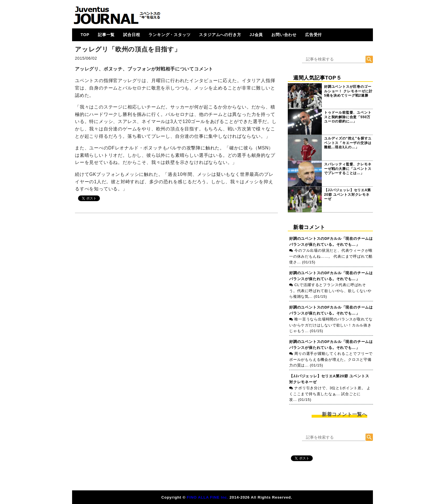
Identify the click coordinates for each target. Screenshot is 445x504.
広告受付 (313, 35)
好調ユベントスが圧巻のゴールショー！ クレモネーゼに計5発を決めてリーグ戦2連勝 (348, 91)
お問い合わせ (284, 35)
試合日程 (132, 35)
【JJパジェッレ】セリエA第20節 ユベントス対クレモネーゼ (348, 194)
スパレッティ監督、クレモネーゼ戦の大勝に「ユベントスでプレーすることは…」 (348, 169)
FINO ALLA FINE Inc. (207, 497)
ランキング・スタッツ (169, 35)
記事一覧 (106, 35)
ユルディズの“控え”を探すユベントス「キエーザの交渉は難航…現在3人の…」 (348, 143)
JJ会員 (256, 35)
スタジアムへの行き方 (220, 35)
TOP (85, 35)
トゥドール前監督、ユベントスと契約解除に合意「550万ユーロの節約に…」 (348, 117)
